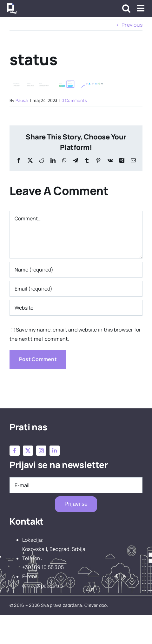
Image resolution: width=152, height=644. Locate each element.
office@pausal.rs (43, 586)
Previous (132, 25)
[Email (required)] (76, 289)
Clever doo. (96, 605)
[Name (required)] (76, 270)
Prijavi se (76, 504)
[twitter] (28, 451)
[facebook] (15, 451)
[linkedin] (55, 451)
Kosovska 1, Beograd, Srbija (54, 549)
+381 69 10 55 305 (43, 567)
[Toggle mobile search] (126, 8)
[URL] (76, 308)
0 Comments (74, 100)
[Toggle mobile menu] (141, 8)
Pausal (22, 100)
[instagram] (41, 451)
